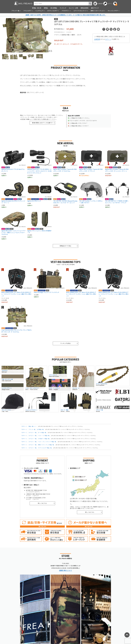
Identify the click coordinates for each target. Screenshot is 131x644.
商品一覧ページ (33, 426)
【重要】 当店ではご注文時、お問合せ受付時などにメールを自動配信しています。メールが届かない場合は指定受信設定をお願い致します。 (65, 15)
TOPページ (24, 426)
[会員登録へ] (98, 4)
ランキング (63, 8)
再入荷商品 (54, 8)
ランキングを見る (65, 343)
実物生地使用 (84, 8)
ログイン (108, 39)
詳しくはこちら (42, 503)
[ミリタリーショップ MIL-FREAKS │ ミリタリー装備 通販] (23, 4)
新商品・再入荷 (37, 8)
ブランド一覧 (32, 429)
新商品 (46, 8)
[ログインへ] (108, 4)
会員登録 (97, 39)
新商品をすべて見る (65, 246)
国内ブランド (95, 8)
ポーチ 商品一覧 (42, 432)
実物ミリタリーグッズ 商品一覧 (46, 445)
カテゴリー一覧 (33, 432)
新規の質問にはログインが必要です (42, 123)
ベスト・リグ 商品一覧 (44, 435)
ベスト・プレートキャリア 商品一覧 (47, 442)
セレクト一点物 (73, 8)
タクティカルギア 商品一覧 (45, 448)
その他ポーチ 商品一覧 (44, 439)
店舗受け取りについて (65, 570)
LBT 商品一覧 (40, 429)
